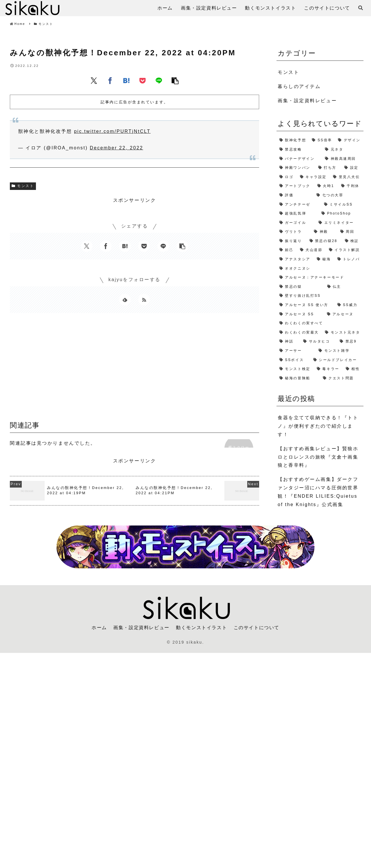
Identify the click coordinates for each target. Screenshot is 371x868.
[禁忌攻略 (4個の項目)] (299, 150)
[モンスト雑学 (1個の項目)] (340, 351)
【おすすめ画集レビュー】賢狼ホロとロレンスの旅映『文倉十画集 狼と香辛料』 (318, 457)
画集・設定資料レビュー (141, 628)
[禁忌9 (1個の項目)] (350, 342)
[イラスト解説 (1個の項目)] (345, 250)
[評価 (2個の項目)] (295, 195)
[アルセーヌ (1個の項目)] (344, 314)
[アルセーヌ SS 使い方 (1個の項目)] (305, 305)
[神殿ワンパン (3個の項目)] (296, 168)
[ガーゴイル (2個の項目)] (296, 223)
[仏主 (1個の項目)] (344, 287)
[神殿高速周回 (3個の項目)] (343, 159)
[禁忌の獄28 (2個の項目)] (324, 241)
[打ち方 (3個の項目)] (328, 168)
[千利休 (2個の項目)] (351, 186)
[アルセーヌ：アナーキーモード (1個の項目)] (320, 278)
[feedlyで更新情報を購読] (125, 300)
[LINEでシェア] (159, 80)
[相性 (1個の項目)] (353, 369)
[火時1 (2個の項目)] (326, 186)
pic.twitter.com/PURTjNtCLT (112, 131)
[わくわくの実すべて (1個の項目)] (320, 323)
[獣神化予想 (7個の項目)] (293, 140)
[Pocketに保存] (143, 80)
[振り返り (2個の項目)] (292, 241)
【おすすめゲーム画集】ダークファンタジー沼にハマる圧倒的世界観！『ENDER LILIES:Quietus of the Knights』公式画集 (318, 492)
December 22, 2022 (117, 148)
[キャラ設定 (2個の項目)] (314, 177)
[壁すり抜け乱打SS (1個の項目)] (320, 296)
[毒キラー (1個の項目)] (328, 369)
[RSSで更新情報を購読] (144, 300)
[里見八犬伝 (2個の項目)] (347, 177)
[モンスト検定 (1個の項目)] (295, 369)
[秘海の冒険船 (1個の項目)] (298, 378)
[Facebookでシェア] (110, 80)
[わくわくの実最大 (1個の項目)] (299, 333)
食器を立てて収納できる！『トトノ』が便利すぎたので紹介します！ (318, 426)
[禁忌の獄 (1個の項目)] (300, 287)
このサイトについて (257, 628)
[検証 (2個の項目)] (353, 241)
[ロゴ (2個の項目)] (287, 177)
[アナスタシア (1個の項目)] (295, 259)
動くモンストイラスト (201, 628)
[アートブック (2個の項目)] (295, 186)
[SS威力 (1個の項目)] (349, 305)
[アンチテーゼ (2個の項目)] (299, 205)
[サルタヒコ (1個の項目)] (319, 342)
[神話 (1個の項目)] (288, 342)
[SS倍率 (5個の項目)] (322, 140)
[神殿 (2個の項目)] (324, 232)
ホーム (99, 628)
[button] (175, 80)
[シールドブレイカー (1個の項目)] (337, 360)
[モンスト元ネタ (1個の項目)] (343, 333)
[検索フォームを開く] (361, 8)
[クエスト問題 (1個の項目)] (342, 378)
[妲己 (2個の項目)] (287, 250)
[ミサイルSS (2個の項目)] (342, 205)
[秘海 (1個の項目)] (324, 259)
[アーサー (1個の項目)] (296, 351)
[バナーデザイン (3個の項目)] (299, 159)
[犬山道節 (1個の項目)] (312, 250)
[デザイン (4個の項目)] (349, 140)
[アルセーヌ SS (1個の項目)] (300, 314)
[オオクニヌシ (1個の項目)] (320, 269)
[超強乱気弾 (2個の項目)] (298, 214)
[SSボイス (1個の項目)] (293, 360)
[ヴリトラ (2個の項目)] (294, 232)
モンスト (23, 186)
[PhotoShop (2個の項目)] (341, 214)
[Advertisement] (134, 369)
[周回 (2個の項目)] (350, 232)
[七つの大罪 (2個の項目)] (339, 195)
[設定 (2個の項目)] (352, 168)
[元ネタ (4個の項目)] (343, 150)
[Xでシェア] (94, 80)
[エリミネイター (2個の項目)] (340, 223)
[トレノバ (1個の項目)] (349, 259)
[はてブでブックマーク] (126, 80)
